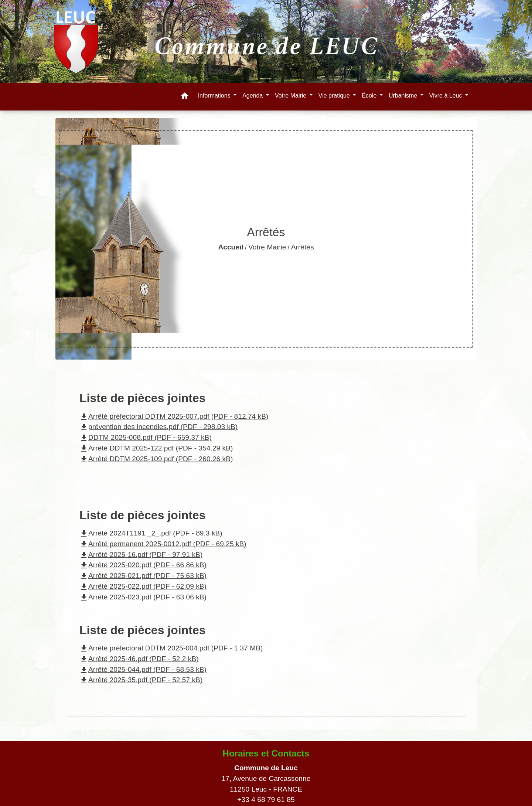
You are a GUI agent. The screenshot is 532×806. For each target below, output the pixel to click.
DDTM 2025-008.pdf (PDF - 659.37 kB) (146, 437)
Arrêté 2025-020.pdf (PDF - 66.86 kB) (143, 565)
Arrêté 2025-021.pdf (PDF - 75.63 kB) (143, 576)
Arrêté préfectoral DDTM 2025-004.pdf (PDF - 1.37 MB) (171, 648)
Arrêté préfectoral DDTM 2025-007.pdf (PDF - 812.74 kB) (174, 416)
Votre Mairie (267, 247)
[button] (185, 97)
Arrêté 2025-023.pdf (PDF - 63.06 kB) (143, 597)
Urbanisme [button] (404, 96)
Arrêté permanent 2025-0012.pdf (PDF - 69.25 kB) (163, 544)
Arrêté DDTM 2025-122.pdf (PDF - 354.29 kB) (156, 448)
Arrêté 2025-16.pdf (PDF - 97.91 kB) (141, 555)
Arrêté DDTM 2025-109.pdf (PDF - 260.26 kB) (156, 459)
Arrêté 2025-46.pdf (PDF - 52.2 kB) (139, 659)
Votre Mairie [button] (291, 96)
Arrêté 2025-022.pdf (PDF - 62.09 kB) (143, 586)
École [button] (370, 96)
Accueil (231, 247)
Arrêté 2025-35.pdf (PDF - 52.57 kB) (141, 680)
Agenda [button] (253, 96)
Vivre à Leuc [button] (446, 96)
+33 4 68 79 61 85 (266, 800)
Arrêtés (303, 247)
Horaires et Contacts (266, 753)
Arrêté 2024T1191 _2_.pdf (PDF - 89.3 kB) (151, 533)
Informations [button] (215, 96)
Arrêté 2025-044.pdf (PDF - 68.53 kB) (143, 669)
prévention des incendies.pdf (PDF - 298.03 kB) (158, 427)
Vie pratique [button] (335, 96)
